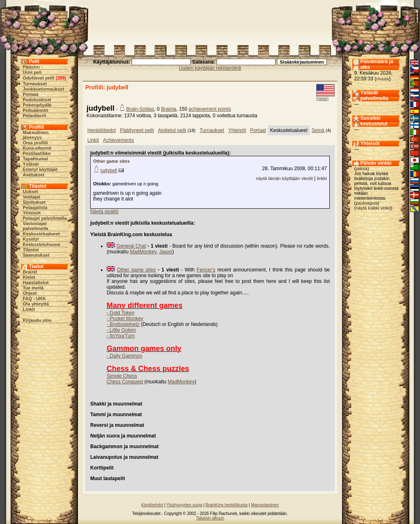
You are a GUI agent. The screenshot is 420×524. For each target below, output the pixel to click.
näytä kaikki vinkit (373, 208)
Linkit (29, 309)
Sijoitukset (34, 202)
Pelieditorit (35, 116)
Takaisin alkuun (210, 518)
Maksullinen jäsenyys (36, 135)
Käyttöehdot (152, 505)
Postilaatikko (37, 153)
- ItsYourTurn (121, 336)
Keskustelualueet (41, 234)
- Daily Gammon (124, 356)
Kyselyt (31, 239)
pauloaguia (367, 203)
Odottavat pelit (39, 78)
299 (61, 78)
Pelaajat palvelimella (45, 218)
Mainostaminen (265, 505)
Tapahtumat (36, 159)
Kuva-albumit (37, 148)
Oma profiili (35, 143)
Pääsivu (32, 67)
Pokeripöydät (37, 105)
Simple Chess (122, 376)
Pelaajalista (35, 207)
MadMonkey (143, 252)
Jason (166, 252)
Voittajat (32, 197)
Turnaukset (35, 84)
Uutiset (31, 191)
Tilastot (31, 250)
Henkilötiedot (102, 130)
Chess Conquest (125, 382)
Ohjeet (30, 293)
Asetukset (34, 175)
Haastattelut (36, 283)
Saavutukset (36, 255)
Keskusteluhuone (42, 244)
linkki (322, 178)
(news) (322, 99)
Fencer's (206, 270)
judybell (109, 171)
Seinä (318, 130)
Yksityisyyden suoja (184, 505)
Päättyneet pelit (137, 130)
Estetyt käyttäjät (40, 169)
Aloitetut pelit (172, 130)
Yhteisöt (32, 213)
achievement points (210, 109)
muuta (383, 79)
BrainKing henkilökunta (226, 505)
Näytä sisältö (104, 212)
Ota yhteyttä (36, 304)
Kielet (29, 277)
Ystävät (31, 164)
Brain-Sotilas (140, 109)
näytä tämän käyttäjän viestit (284, 178)
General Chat (131, 246)
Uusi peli (32, 72)
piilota (362, 169)
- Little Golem (121, 330)
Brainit (30, 272)
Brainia (168, 109)
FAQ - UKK (34, 298)
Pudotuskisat (37, 100)
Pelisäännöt (36, 110)
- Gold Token (121, 313)
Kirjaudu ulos (37, 320)
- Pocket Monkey (125, 319)
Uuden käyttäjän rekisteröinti (210, 68)
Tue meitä (33, 288)
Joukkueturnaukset (44, 89)
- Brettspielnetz (123, 324)
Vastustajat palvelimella (36, 226)
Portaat (31, 94)
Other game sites (111, 161)
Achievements (118, 140)
